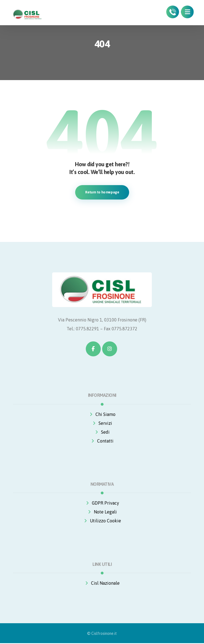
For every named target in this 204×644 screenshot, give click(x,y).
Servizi (102, 423)
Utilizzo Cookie (102, 521)
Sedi (102, 432)
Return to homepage (102, 192)
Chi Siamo (102, 415)
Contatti (102, 441)
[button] (187, 12)
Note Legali (102, 512)
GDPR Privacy (102, 504)
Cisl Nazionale (102, 584)
